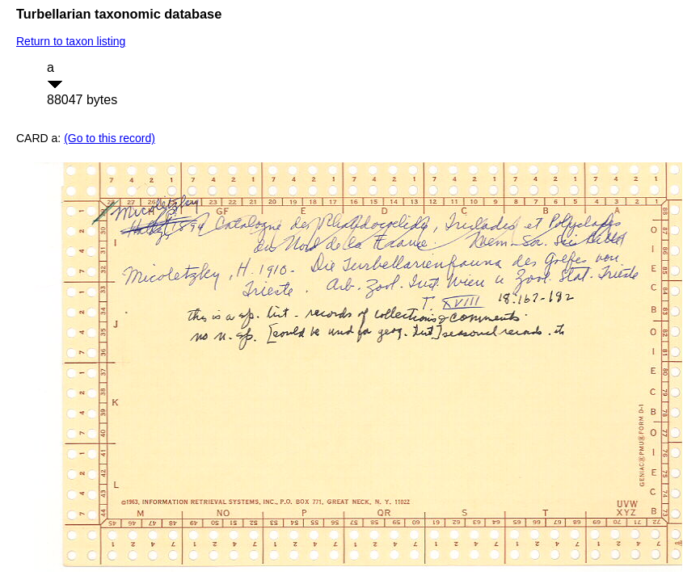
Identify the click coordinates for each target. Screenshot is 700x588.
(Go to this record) (110, 138)
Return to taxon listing (71, 41)
